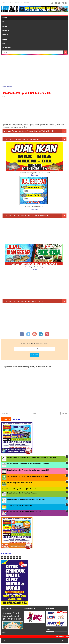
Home (5, 18)
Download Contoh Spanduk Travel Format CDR (28, 301)
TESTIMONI (5, 35)
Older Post (64, 413)
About (4, 3)
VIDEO (4, 43)
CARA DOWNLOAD (7, 48)
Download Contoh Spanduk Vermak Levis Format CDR (30, 215)
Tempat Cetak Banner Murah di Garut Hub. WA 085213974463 (33, 131)
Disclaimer (27, 3)
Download (34, 175)
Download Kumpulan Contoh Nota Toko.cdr (22, 493)
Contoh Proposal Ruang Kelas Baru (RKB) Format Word (21, 489)
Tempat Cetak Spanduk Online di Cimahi (25, 139)
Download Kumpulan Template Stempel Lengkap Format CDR (28, 470)
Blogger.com (64, 640)
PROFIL (4, 22)
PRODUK (5, 26)
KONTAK (5, 39)
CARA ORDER (6, 31)
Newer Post (5, 413)
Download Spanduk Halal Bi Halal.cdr (20, 483)
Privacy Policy (18, 3)
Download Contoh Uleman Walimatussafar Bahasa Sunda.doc (28, 464)
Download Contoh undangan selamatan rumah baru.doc (26, 499)
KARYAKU (12, 640)
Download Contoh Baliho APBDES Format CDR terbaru (26, 512)
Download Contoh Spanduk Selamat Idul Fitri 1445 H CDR (12, 616)
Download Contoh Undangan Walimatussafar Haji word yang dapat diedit (32, 457)
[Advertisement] (34, 69)
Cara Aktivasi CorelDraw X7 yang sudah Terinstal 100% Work (28, 476)
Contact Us (10, 3)
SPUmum (6, 97)
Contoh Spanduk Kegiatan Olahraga (19, 506)
